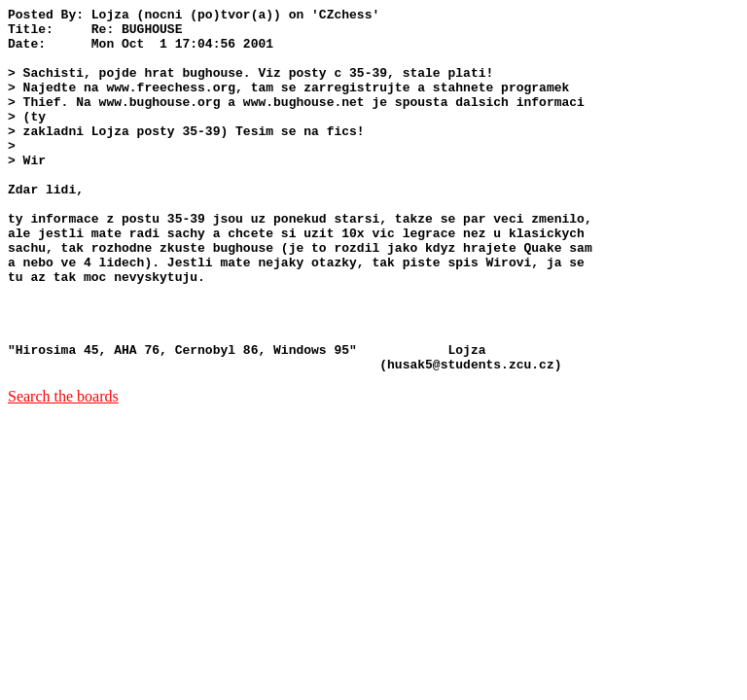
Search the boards (63, 469)
